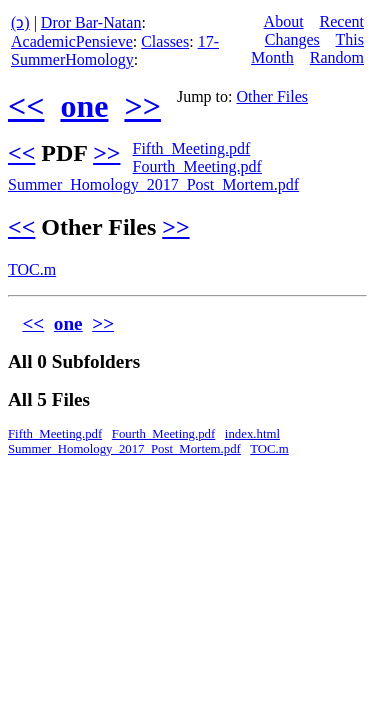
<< (26, 106)
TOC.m (32, 269)
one (84, 106)
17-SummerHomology (115, 50)
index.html (252, 434)
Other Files (273, 96)
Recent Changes (314, 30)
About (284, 21)
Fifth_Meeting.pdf (191, 148)
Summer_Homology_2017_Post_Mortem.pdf (153, 184)
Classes (165, 41)
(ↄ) (20, 22)
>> (142, 106)
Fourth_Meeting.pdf (196, 166)
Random (337, 57)
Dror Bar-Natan (91, 22)
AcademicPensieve (72, 41)
